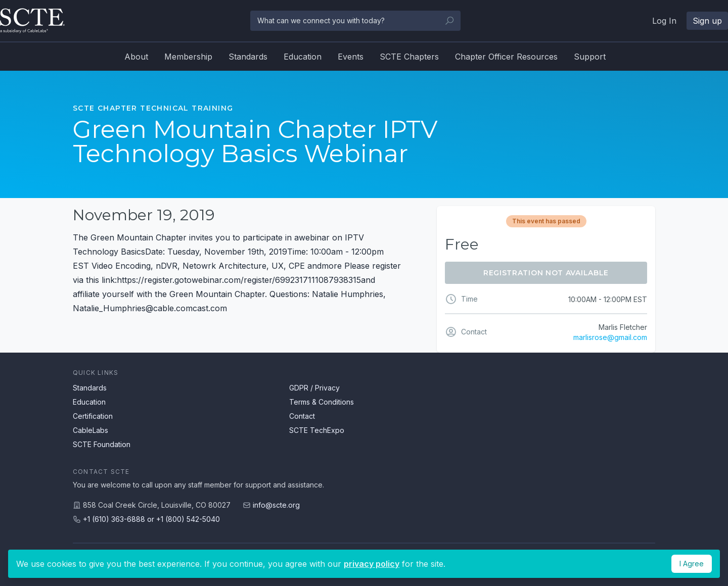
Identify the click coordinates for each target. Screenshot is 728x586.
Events (351, 57)
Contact (302, 416)
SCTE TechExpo (317, 430)
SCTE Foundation (102, 444)
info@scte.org (276, 505)
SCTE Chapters (409, 57)
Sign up (707, 21)
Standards (248, 57)
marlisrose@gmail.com (610, 337)
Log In (664, 21)
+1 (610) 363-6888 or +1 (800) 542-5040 (151, 519)
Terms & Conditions (322, 402)
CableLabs (90, 430)
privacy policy (372, 564)
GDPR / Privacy (314, 388)
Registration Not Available (546, 273)
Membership (188, 57)
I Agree (692, 564)
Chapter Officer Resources (506, 57)
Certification (93, 416)
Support (590, 57)
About (136, 57)
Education (303, 57)
